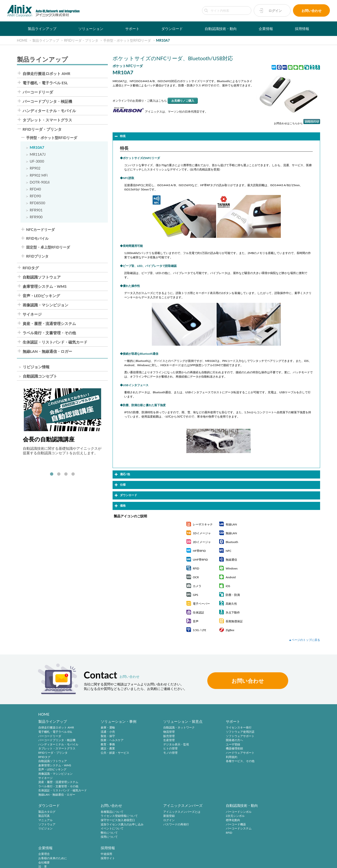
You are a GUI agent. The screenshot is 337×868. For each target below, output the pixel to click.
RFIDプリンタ (37, 256)
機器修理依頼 (216, 749)
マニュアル (270, 736)
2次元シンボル (160, 816)
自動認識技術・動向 (221, 29)
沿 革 (211, 825)
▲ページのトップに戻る (304, 640)
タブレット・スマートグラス (47, 120)
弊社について (47, 833)
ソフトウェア (272, 740)
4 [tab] (73, 474)
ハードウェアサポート (221, 753)
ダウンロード (172, 29)
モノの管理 (158, 753)
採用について (47, 837)
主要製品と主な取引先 (221, 833)
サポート (132, 29)
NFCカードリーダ (40, 230)
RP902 (35, 168)
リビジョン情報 (36, 367)
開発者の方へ (216, 740)
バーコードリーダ (38, 92)
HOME (44, 714)
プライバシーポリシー (44, 861)
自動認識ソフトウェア (42, 277)
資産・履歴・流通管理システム (49, 324)
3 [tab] (66, 474)
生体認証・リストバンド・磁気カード (55, 342)
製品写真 (269, 732)
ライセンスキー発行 (220, 728)
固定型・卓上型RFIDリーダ (48, 247)
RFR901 (36, 210)
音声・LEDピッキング (41, 296)
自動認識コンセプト (40, 376)
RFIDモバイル (37, 238)
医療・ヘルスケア (106, 740)
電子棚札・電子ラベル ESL (45, 83)
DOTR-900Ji (40, 182)
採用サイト (270, 816)
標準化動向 (158, 821)
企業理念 (213, 812)
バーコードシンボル (164, 812)
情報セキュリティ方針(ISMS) (119, 861)
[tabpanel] (62, 422)
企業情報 (266, 29)
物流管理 (157, 732)
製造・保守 (102, 736)
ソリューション (91, 29)
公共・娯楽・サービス (109, 753)
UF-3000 (37, 161)
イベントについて (50, 829)
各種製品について (50, 812)
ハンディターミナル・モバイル (49, 111)
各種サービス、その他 (221, 761)
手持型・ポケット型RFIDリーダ (52, 138)
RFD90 (35, 196)
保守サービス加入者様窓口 (55, 821)
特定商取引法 (71, 861)
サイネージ (32, 314)
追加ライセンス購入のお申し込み (60, 825)
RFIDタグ (31, 268)
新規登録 (100, 816)
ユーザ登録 (214, 745)
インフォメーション (220, 837)
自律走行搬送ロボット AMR (46, 74)
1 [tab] (52, 474)
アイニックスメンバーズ (114, 806)
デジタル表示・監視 (164, 745)
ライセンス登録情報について (57, 816)
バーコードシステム (164, 829)
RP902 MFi (39, 175)
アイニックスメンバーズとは (113, 812)
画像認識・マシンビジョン (45, 305)
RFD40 (35, 189)
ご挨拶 (211, 829)
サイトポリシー (15, 861)
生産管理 (157, 740)
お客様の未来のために (221, 816)
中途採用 (269, 812)
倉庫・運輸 (102, 728)
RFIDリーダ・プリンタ (42, 129)
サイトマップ (151, 861)
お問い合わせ (312, 11)
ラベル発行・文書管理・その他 (49, 333)
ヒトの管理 (158, 749)
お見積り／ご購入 (183, 101)
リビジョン (270, 745)
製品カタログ (272, 728)
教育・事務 (102, 745)
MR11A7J (38, 154)
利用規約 (213, 757)
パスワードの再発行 (107, 825)
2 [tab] (59, 474)
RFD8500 (37, 203)
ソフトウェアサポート (221, 736)
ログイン (275, 11)
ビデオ (211, 841)
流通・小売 (102, 732)
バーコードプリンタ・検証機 (47, 101)
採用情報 (302, 29)
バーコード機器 (161, 825)
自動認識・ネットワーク (167, 728)
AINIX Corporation (293, 862)
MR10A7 (37, 147)
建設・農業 (102, 749)
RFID (154, 833)
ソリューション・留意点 (171, 721)
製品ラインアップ (42, 29)
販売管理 (157, 736)
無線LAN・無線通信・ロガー (47, 351)
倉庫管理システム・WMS (45, 286)
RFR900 (36, 217)
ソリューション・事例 (112, 721)
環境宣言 (90, 861)
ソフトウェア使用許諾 (221, 732)
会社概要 (213, 821)
